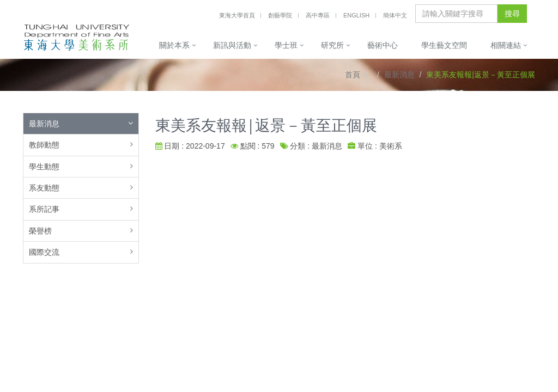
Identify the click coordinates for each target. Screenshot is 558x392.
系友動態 (44, 188)
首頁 (353, 75)
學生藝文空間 (444, 45)
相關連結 (506, 45)
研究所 (332, 45)
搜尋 (512, 14)
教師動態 (44, 145)
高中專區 (318, 15)
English (356, 15)
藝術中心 (383, 45)
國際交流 (44, 252)
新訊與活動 (232, 45)
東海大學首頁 (237, 15)
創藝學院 (280, 15)
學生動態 (44, 167)
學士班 (286, 45)
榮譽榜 (40, 231)
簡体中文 (395, 15)
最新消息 (399, 75)
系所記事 (44, 209)
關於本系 (174, 45)
